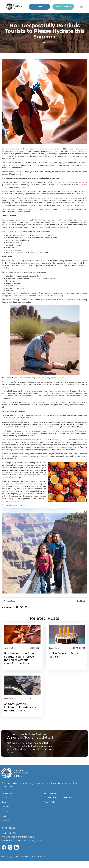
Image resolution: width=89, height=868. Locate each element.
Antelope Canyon (19, 187)
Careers (6, 814)
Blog (4, 809)
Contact (6, 828)
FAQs (4, 823)
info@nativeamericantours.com (18, 844)
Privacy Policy (51, 809)
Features (6, 819)
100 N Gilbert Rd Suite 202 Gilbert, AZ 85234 (23, 848)
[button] (82, 7)
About (5, 805)
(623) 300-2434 (10, 840)
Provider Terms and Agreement (60, 805)
